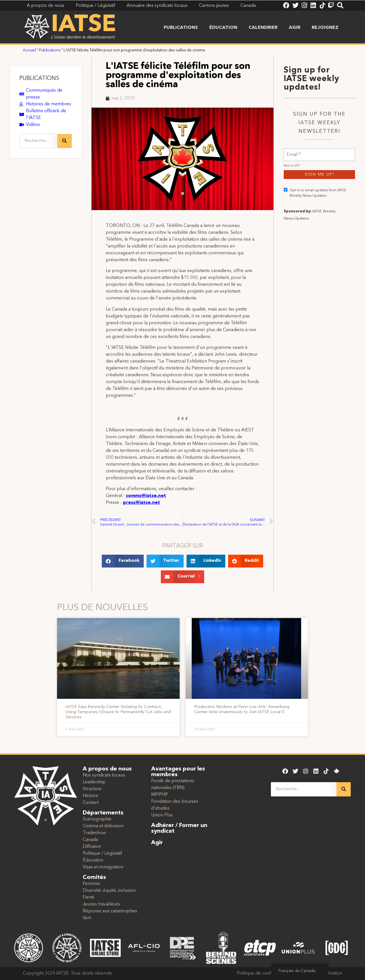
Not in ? (292, 195)
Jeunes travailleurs (101, 904)
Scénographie (97, 819)
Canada (90, 840)
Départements (103, 813)
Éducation (223, 28)
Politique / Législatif (102, 854)
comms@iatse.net (146, 496)
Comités (94, 878)
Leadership (94, 782)
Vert (87, 918)
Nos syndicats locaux (104, 775)
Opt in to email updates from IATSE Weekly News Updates (315, 222)
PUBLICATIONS (39, 79)
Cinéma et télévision (103, 826)
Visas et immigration (103, 867)
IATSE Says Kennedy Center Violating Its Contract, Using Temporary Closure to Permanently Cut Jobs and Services (118, 712)
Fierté (89, 898)
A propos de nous (107, 769)
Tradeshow (94, 833)
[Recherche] (64, 141)
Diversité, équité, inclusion (109, 891)
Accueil (29, 50)
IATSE (84, 25)
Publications (181, 28)
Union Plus (162, 815)
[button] (123, 561)
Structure (92, 789)
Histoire (90, 796)
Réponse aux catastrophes (110, 911)
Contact (91, 803)
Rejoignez (325, 28)
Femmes (91, 884)
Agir (295, 28)
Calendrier (263, 28)
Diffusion (92, 847)
